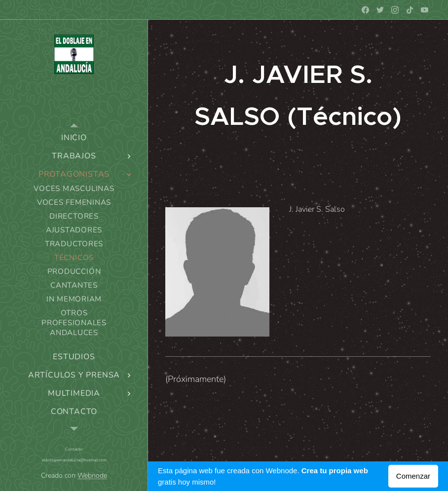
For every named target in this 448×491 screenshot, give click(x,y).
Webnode (92, 475)
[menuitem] (74, 138)
